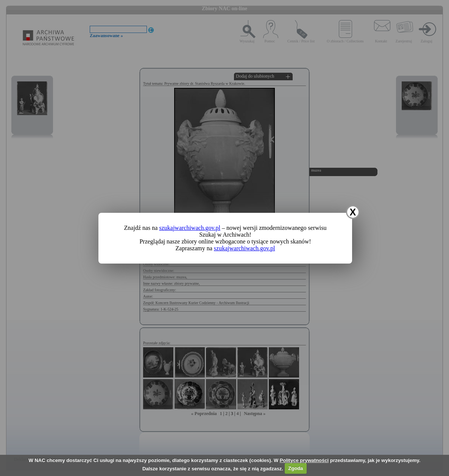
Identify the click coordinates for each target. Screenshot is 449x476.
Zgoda (295, 468)
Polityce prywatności (304, 460)
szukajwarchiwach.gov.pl (190, 228)
